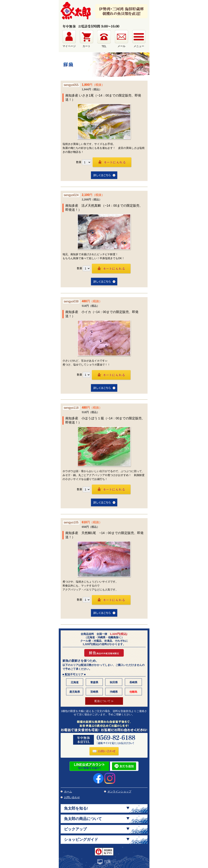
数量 (79, 162)
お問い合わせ (72, 797)
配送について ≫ (104, 701)
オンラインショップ (119, 791)
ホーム (68, 791)
